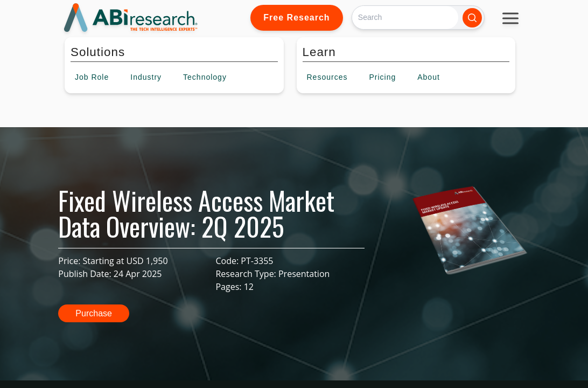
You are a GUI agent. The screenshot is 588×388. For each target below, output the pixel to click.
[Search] (405, 18)
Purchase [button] (94, 313)
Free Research (296, 18)
